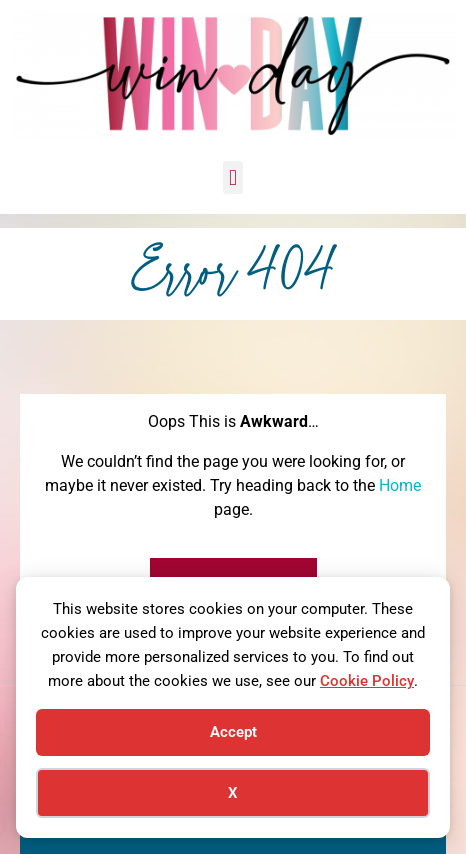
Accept (233, 732)
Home (400, 485)
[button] (232, 177)
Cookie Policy (367, 681)
